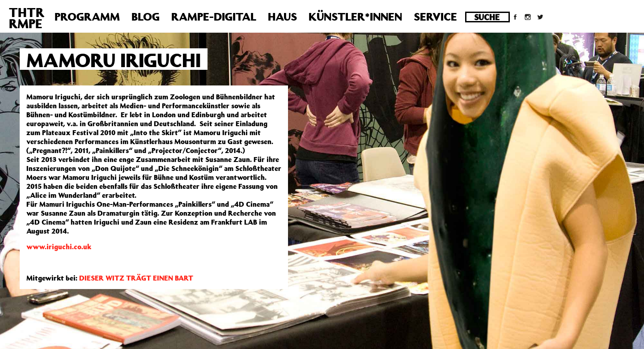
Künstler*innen (355, 17)
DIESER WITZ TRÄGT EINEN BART (136, 278)
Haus (282, 17)
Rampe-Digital (214, 17)
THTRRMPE (27, 18)
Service (435, 17)
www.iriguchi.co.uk (59, 247)
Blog (146, 17)
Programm (87, 17)
